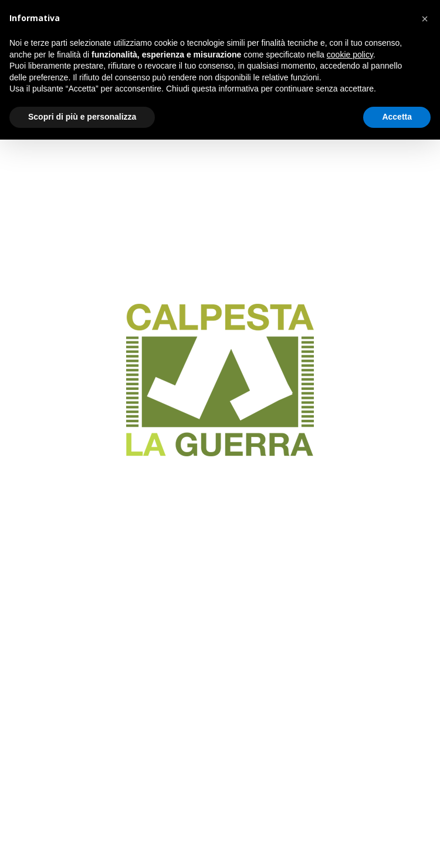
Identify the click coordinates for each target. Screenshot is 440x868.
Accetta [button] (397, 117)
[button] (425, 19)
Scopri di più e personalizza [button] (82, 117)
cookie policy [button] (350, 55)
